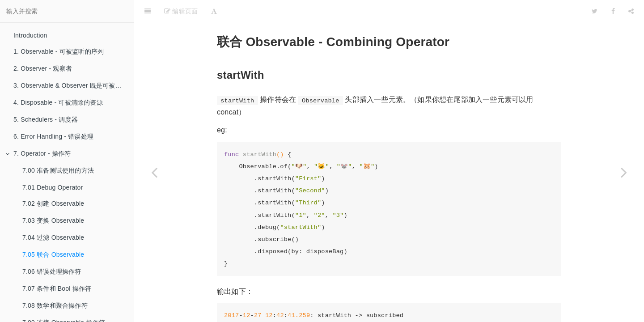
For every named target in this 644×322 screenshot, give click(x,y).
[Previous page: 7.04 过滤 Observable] (154, 172)
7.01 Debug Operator (53, 187)
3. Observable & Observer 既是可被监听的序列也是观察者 (74, 85)
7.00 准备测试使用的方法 (58, 170)
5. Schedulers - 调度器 (46, 119)
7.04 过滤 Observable (53, 237)
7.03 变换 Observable (53, 220)
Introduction (30, 35)
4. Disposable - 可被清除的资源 (58, 102)
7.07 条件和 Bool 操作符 (57, 288)
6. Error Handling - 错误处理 (53, 136)
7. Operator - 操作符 (38, 153)
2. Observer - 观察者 (43, 68)
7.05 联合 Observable (53, 254)
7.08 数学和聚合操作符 (55, 305)
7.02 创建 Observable (53, 203)
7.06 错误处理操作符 (52, 271)
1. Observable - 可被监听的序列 (59, 51)
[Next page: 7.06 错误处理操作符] (624, 172)
